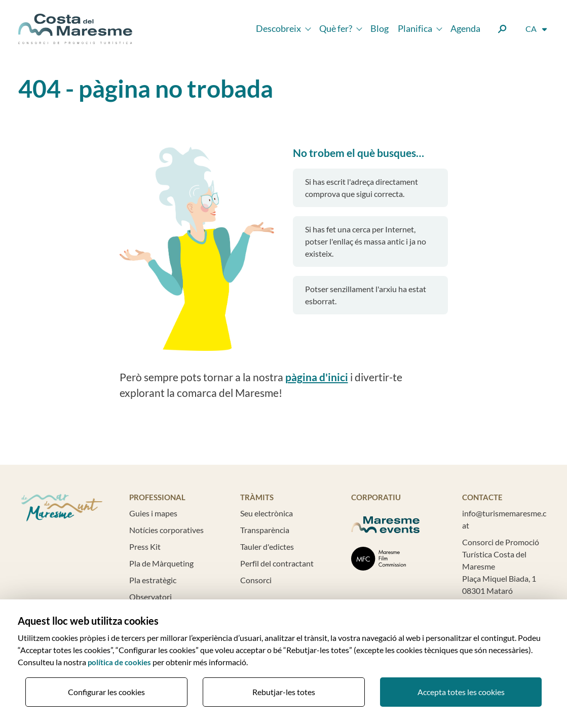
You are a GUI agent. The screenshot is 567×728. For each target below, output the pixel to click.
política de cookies (119, 662)
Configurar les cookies (106, 692)
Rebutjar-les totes (284, 692)
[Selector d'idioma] (537, 29)
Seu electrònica (267, 513)
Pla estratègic (153, 580)
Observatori (150, 597)
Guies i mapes (153, 513)
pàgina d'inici (317, 377)
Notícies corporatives (166, 530)
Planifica (415, 28)
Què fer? (336, 28)
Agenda (465, 28)
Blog (380, 28)
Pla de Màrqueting (161, 563)
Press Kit (145, 547)
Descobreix (278, 28)
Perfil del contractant (277, 563)
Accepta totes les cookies (461, 692)
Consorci (256, 580)
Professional (157, 497)
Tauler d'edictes (267, 547)
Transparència (265, 530)
